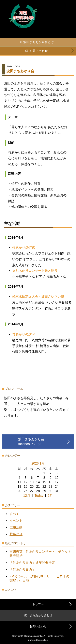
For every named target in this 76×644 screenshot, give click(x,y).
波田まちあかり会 (20, 71)
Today (39, 496)
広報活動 (16, 527)
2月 (50, 496)
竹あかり (16, 534)
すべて (14, 514)
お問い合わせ (39, 51)
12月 (27, 496)
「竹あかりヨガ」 (22, 569)
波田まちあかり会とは (39, 42)
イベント (16, 521)
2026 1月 (38, 463)
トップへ (38, 604)
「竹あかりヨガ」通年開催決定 (32, 563)
